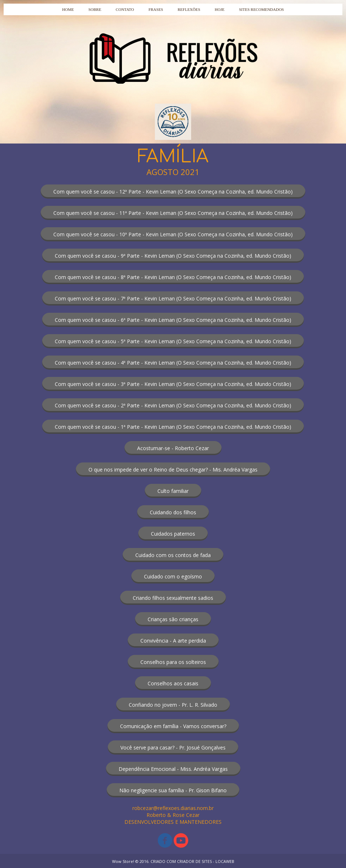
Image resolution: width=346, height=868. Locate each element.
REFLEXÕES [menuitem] (189, 9)
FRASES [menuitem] (156, 9)
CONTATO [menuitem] (125, 9)
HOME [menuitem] (68, 9)
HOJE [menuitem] (220, 9)
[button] (173, 192)
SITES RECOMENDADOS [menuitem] (261, 9)
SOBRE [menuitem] (95, 9)
